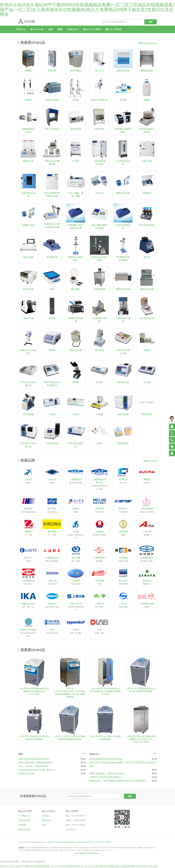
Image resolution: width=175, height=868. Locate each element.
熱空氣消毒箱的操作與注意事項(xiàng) (106, 759)
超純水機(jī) (76, 71)
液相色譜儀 (147, 414)
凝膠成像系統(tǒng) (42, 848)
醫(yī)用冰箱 (90, 842)
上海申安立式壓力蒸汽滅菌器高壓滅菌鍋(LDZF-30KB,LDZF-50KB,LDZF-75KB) (141, 739)
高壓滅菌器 (71, 842)
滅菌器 (28, 71)
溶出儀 (133, 848)
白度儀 (99, 414)
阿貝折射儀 (28, 414)
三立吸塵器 (139, 848)
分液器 (76, 100)
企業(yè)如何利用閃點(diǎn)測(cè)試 (34, 759)
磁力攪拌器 (52, 257)
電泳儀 (123, 100)
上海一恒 (67, 850)
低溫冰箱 (52, 71)
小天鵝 (76, 535)
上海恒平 (79, 850)
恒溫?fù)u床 (28, 289)
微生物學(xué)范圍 (26, 773)
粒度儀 (76, 414)
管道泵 (153, 848)
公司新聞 (22, 825)
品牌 (51, 29)
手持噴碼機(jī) (36, 850)
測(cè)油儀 (28, 257)
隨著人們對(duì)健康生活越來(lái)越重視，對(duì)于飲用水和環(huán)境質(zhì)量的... (123, 764)
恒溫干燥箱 (147, 161)
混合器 (147, 257)
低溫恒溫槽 (99, 289)
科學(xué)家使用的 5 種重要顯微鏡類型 (35, 763)
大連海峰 (127, 848)
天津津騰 (121, 848)
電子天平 (99, 71)
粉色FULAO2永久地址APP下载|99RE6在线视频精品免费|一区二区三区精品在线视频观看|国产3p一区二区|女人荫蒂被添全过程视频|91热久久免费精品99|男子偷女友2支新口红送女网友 (87, 10)
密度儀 (52, 350)
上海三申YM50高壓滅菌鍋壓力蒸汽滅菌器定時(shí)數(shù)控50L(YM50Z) (34, 691)
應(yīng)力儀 (76, 350)
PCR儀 (76, 161)
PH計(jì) (99, 193)
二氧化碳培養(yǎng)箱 (55, 848)
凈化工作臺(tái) (52, 129)
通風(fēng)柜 (147, 71)
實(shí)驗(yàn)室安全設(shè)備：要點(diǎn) (37, 770)
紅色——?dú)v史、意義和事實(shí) (33, 766)
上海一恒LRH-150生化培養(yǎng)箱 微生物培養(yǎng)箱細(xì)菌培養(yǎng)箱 (105, 691)
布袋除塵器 (94, 848)
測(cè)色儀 (28, 318)
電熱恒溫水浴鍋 (123, 289)
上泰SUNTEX (76, 607)
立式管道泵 (147, 848)
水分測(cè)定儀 (147, 318)
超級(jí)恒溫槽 (147, 289)
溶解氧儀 (147, 193)
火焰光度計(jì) (52, 443)
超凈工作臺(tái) (46, 850)
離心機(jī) (76, 289)
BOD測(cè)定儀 (147, 225)
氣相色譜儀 (123, 414)
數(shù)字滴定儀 (99, 100)
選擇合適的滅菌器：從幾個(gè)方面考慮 (107, 773)
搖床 (52, 289)
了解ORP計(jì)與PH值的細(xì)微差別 (105, 777)
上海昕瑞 (61, 850)
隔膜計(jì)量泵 (67, 848)
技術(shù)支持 (24, 830)
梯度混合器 (28, 161)
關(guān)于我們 (92, 29)
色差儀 (52, 318)
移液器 (28, 100)
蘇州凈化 (73, 850)
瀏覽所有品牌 (150, 461)
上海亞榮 (54, 850)
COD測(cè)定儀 (61, 842)
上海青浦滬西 (96, 850)
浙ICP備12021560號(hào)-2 (87, 853)
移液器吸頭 (123, 443)
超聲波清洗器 (123, 71)
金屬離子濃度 (28, 225)
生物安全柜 (99, 129)
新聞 (60, 29)
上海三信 (110, 850)
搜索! (151, 22)
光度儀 (52, 414)
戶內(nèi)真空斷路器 (25, 850)
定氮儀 (147, 350)
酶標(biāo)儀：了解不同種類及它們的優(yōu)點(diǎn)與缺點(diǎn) (117, 781)
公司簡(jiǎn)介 (24, 816)
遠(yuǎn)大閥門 (85, 848)
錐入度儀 (99, 350)
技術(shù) (73, 29)
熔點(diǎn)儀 (123, 382)
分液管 (99, 443)
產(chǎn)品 (37, 29)
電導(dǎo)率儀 (123, 193)
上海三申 (103, 850)
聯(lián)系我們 (114, 29)
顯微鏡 (76, 382)
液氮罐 (147, 100)
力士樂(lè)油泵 (103, 848)
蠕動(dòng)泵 (52, 100)
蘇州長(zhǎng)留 (28, 633)
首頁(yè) (21, 29)
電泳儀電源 (76, 129)
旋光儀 (99, 382)
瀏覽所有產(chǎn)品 (147, 43)
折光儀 (147, 382)
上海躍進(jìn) (87, 850)
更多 (84, 754)
